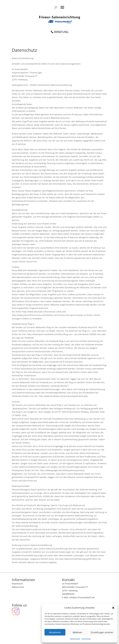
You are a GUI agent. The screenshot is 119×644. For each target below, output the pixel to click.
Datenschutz (75, 639)
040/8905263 (68, 594)
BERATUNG (61, 32)
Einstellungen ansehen (102, 632)
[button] (113, 608)
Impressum (86, 639)
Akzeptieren (55, 632)
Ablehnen (77, 632)
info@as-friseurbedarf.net (82, 597)
